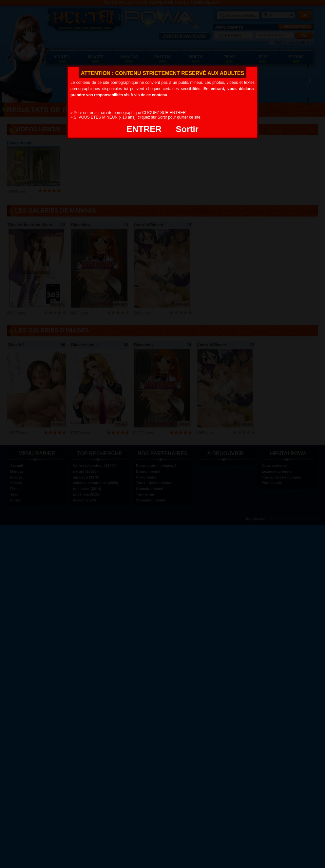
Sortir (187, 129)
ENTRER (144, 129)
